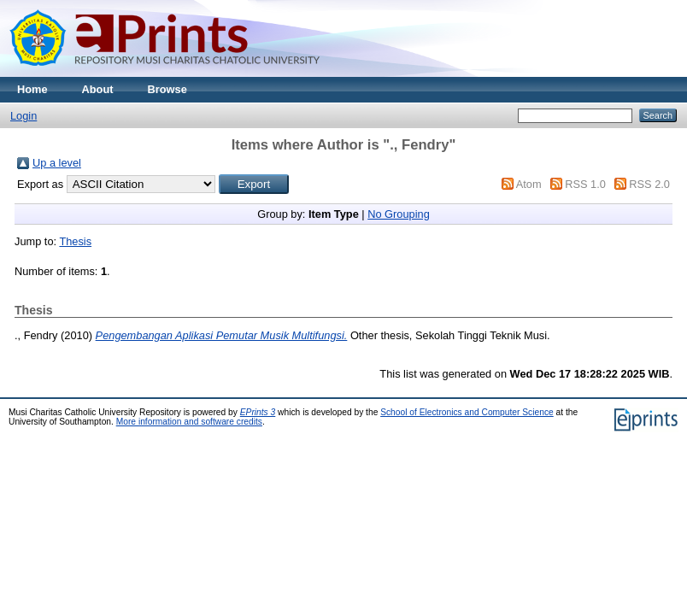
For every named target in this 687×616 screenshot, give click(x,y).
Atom (529, 184)
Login (23, 116)
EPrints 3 (258, 412)
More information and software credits (189, 422)
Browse (167, 89)
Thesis (75, 241)
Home (32, 89)
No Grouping (399, 214)
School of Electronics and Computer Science (467, 412)
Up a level (57, 163)
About (98, 89)
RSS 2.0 (649, 184)
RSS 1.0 (585, 184)
